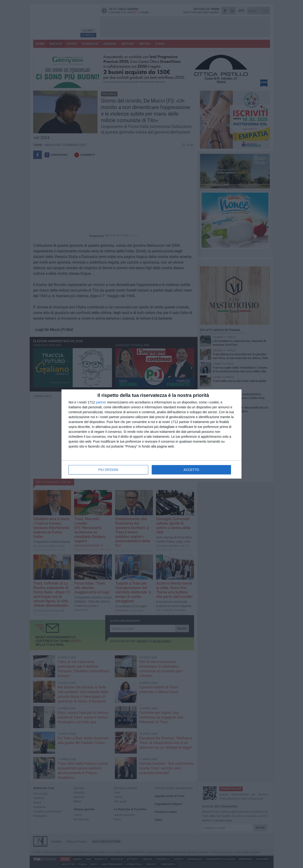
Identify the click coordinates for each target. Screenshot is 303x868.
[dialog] (151, 434)
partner (101, 402)
